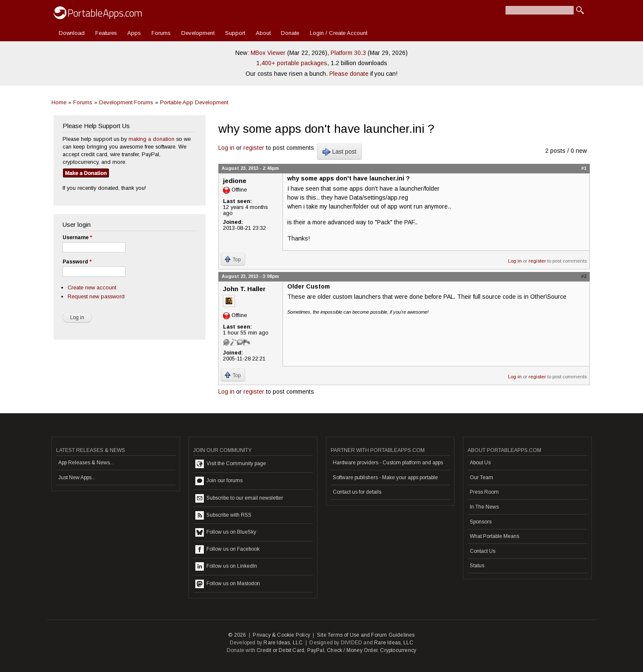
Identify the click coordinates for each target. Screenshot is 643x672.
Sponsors (481, 522)
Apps (134, 33)
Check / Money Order (352, 650)
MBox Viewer (268, 53)
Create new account (92, 287)
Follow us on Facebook (227, 549)
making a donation (151, 139)
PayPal (316, 650)
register (254, 148)
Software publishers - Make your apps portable (385, 478)
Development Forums (126, 102)
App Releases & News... (86, 463)
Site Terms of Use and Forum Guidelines (366, 635)
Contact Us (483, 551)
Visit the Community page (231, 464)
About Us (480, 463)
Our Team (482, 478)
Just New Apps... (77, 478)
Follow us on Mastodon (228, 584)
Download (72, 33)
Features (106, 33)
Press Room (484, 492)
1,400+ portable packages (292, 63)
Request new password (96, 296)
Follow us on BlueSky (226, 532)
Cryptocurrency (398, 650)
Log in (226, 148)
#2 (584, 276)
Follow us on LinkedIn (226, 566)
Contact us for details (357, 492)
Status (477, 566)
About (263, 33)
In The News (484, 507)
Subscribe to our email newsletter (239, 498)
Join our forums (219, 481)
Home (59, 102)
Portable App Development (194, 102)
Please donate (349, 74)
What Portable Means (494, 536)
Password (77, 262)
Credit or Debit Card (280, 650)
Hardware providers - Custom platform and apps (388, 463)
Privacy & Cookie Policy (281, 635)
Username (77, 237)
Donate (290, 33)
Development (198, 33)
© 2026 (237, 635)
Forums (161, 33)
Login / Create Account (339, 33)
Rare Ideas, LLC (283, 643)
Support (235, 33)
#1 (584, 168)
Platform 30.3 (348, 53)
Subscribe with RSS (223, 515)
